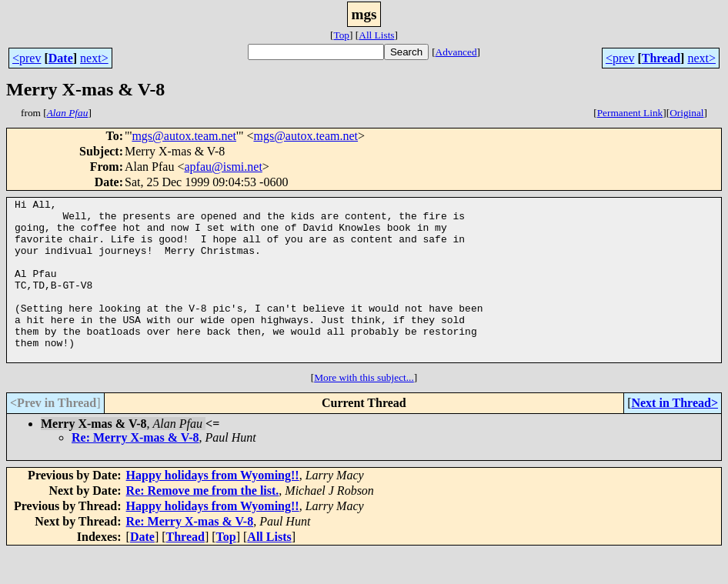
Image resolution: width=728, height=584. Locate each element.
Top (341, 35)
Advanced (456, 52)
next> (94, 58)
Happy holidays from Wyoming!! (213, 507)
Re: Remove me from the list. (203, 523)
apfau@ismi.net (223, 167)
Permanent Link (630, 113)
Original (686, 113)
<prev (27, 58)
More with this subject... (364, 410)
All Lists (376, 35)
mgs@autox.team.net (184, 136)
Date (61, 58)
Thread (661, 58)
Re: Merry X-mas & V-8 (135, 470)
